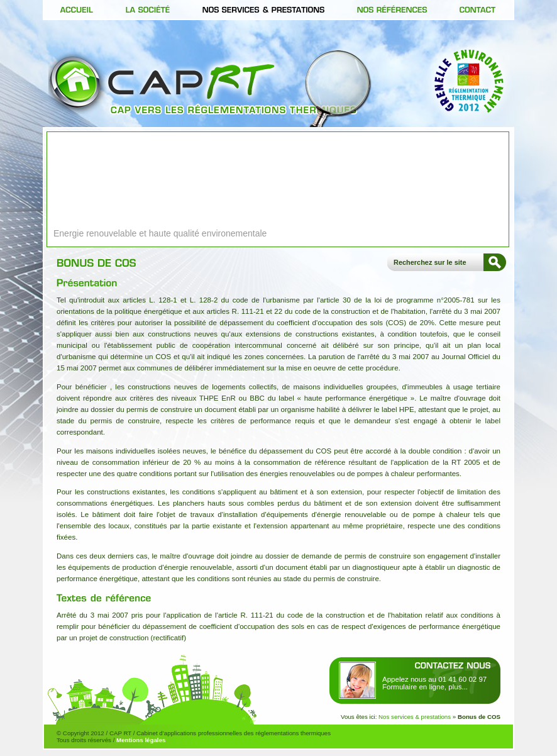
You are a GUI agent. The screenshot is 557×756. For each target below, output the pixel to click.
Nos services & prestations (415, 717)
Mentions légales (141, 740)
